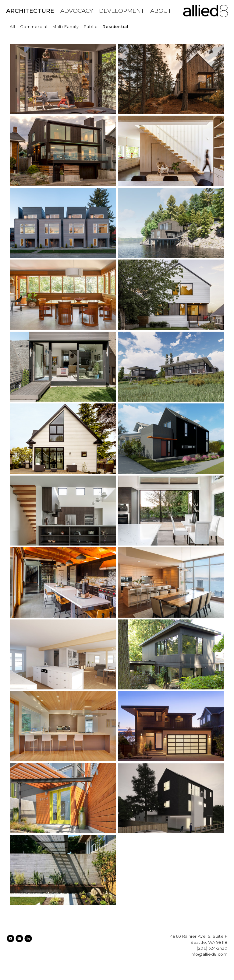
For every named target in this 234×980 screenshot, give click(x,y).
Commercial (34, 26)
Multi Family (66, 26)
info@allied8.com (209, 954)
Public (91, 26)
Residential (115, 26)
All (12, 26)
